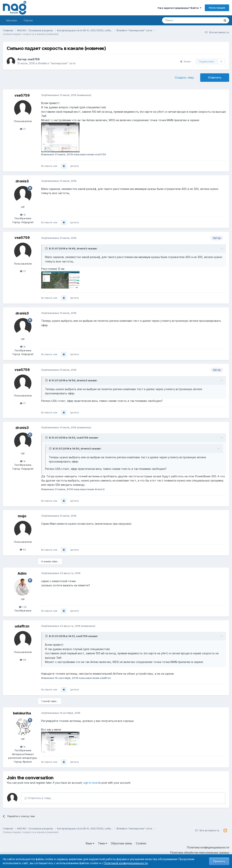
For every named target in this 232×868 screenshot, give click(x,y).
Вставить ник (49, 166)
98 (23, 660)
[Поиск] (181, 20)
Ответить (215, 77)
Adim (22, 573)
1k (23, 215)
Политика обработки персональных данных (200, 853)
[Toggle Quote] (47, 248)
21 (23, 129)
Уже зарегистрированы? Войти (179, 8)
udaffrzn (22, 626)
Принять (219, 861)
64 (23, 549)
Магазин (12, 20)
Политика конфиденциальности (208, 847)
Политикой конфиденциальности (126, 863)
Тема (102, 843)
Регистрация (217, 8)
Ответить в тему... (39, 798)
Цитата (74, 166)
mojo (22, 516)
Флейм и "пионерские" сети (57, 63)
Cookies (141, 843)
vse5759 (34, 59)
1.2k (23, 607)
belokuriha (22, 713)
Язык (90, 843)
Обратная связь (121, 843)
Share (185, 61)
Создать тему (184, 77)
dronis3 (22, 181)
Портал (28, 20)
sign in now (90, 783)
